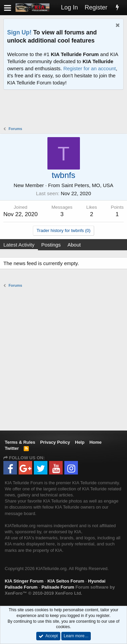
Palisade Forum (58, 587)
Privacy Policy (55, 442)
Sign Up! (19, 32)
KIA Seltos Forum (66, 581)
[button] (8, 8)
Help (80, 442)
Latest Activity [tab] (19, 245)
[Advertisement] (65, 109)
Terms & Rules (20, 442)
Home (96, 442)
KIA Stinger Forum (24, 581)
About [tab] (74, 245)
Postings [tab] (51, 245)
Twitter (12, 448)
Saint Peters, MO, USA (87, 185)
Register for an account (90, 68)
